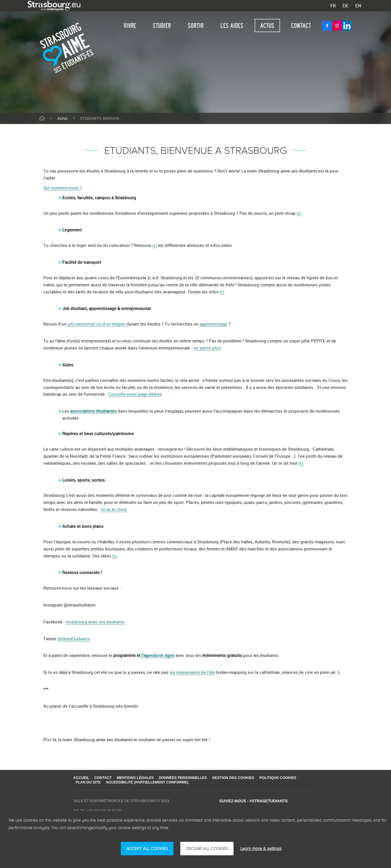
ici (299, 213)
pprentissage (215, 324)
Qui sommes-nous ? (63, 188)
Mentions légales (139, 778)
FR (333, 6)
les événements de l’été (192, 672)
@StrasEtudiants (74, 639)
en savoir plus (207, 348)
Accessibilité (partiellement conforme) (150, 782)
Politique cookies (288, 778)
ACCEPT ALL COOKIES (147, 849)
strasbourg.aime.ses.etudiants (95, 622)
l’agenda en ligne (157, 655)
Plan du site (89, 782)
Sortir (196, 26)
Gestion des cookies (241, 778)
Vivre (130, 26)
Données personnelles (189, 778)
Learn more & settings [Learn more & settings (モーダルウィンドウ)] (261, 849)
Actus (267, 26)
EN (358, 6)
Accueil (81, 778)
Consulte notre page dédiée (135, 394)
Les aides (232, 26)
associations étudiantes (93, 411)
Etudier (162, 26)
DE (346, 6)
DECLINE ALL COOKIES (207, 849)
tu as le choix (114, 509)
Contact (301, 26)
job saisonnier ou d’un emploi (96, 324)
